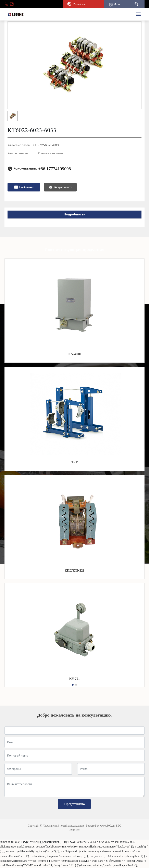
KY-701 (75, 679)
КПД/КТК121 (74, 570)
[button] (73, 685)
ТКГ (74, 462)
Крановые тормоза (50, 153)
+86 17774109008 (55, 169)
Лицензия (74, 830)
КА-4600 (74, 354)
